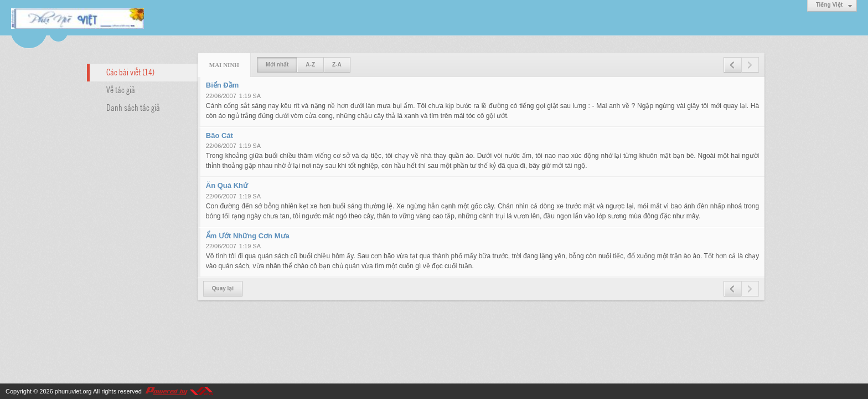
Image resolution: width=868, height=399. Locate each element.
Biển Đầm (223, 85)
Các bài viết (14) (130, 71)
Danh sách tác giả (133, 107)
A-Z (310, 65)
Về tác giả (121, 89)
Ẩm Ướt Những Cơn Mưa (248, 236)
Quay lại (223, 288)
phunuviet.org (73, 391)
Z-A (337, 65)
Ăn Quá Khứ (227, 185)
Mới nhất (277, 65)
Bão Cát (219, 135)
